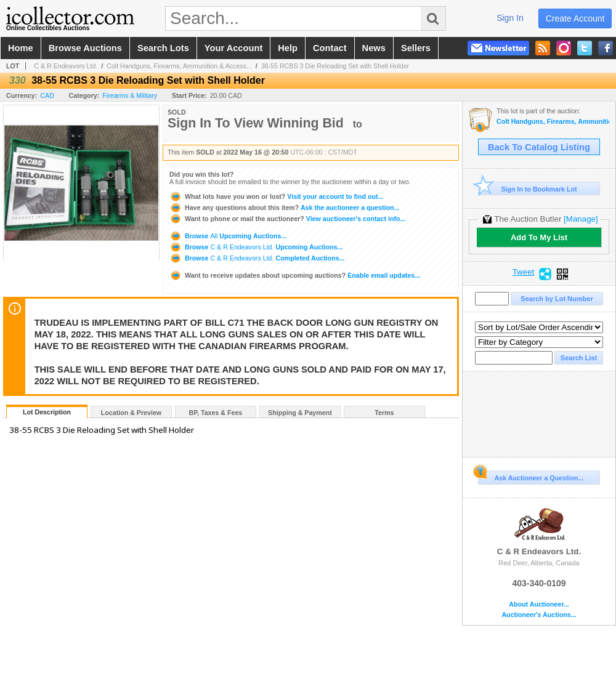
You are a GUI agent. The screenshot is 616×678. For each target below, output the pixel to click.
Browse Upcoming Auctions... (228, 236)
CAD (47, 95)
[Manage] (581, 219)
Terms (384, 413)
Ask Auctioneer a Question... (531, 476)
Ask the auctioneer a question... (284, 208)
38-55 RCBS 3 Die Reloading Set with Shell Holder (335, 66)
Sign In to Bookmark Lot (528, 189)
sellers (416, 48)
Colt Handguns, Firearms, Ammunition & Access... (179, 66)
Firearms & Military (130, 95)
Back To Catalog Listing (539, 147)
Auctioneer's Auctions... (539, 615)
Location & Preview (131, 413)
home (21, 48)
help (288, 48)
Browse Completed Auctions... (257, 258)
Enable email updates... (295, 275)
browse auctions (85, 48)
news (374, 48)
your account (233, 48)
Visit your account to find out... (276, 196)
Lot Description (47, 412)
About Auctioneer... (539, 604)
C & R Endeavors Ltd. (66, 66)
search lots (163, 48)
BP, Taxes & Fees (216, 413)
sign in (510, 18)
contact (330, 48)
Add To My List (539, 237)
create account (575, 18)
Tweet (524, 272)
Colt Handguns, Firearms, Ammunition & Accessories (553, 122)
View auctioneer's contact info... (287, 219)
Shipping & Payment (300, 413)
